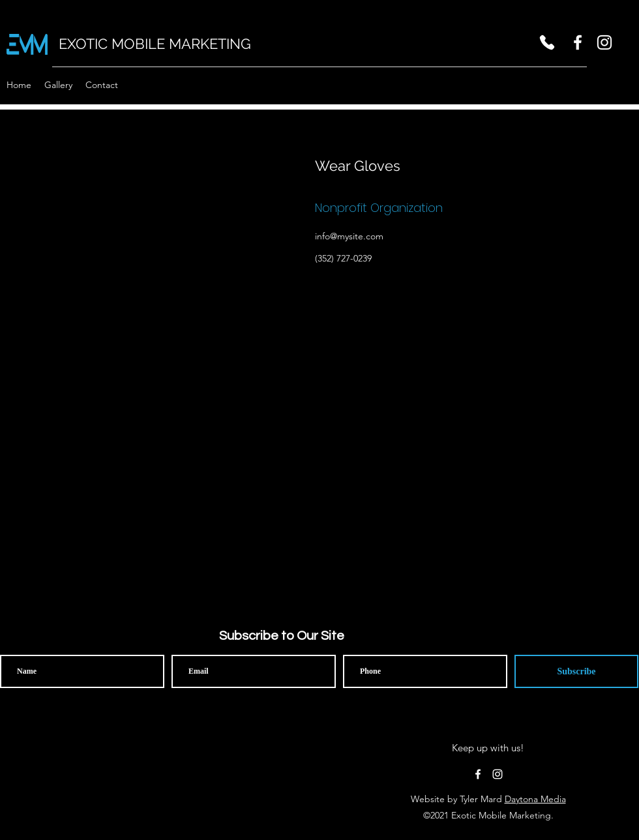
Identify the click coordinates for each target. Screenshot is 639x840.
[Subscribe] (576, 671)
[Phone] (547, 42)
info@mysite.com (349, 236)
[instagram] (604, 42)
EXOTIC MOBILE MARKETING (155, 44)
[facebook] (578, 42)
